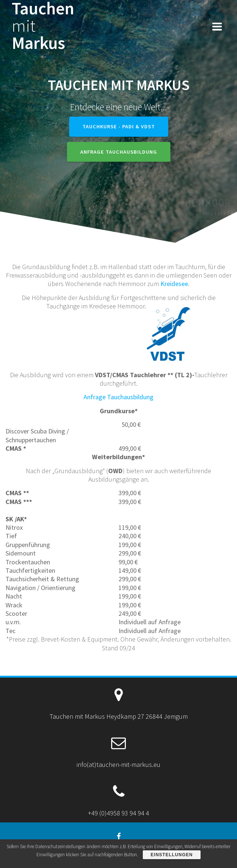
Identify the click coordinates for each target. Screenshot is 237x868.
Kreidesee (174, 284)
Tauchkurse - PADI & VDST (119, 126)
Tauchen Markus (43, 26)
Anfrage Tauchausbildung (119, 152)
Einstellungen (171, 855)
